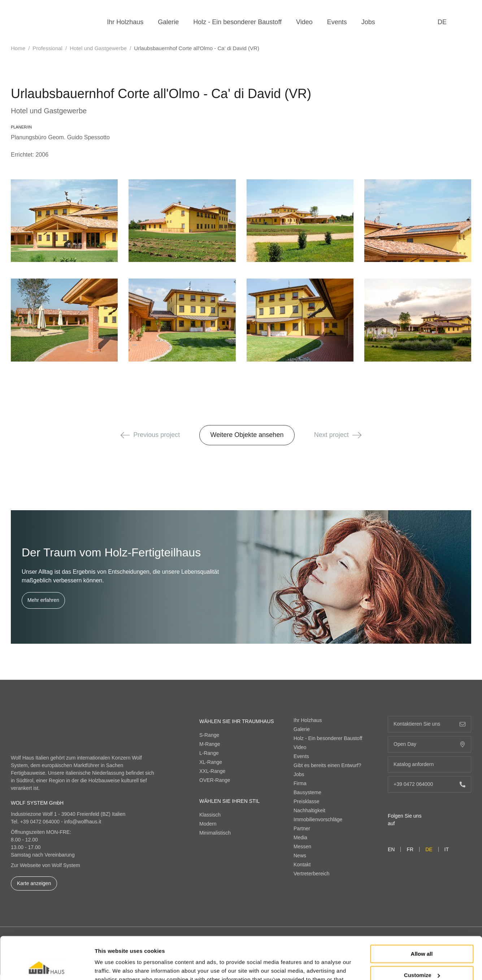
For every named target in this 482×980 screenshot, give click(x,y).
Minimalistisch (215, 833)
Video (304, 22)
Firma (300, 783)
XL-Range (211, 762)
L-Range (209, 753)
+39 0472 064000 (40, 822)
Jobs (368, 22)
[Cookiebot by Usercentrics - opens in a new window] (47, 966)
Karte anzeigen (34, 883)
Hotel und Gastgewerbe (98, 48)
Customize (422, 933)
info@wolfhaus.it (83, 822)
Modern (208, 824)
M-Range (210, 744)
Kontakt (302, 865)
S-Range (209, 735)
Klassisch (210, 815)
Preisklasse (307, 801)
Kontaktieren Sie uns (429, 724)
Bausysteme (307, 792)
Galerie (168, 22)
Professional (47, 48)
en (391, 849)
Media (300, 837)
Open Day (429, 744)
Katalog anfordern (429, 764)
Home (18, 48)
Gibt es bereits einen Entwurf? (327, 765)
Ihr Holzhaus (125, 22)
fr (410, 849)
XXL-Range (212, 771)
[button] (125, 435)
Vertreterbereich (312, 874)
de (442, 22)
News (300, 856)
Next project (338, 435)
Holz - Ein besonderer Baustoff (237, 22)
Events (337, 22)
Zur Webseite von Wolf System (45, 865)
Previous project (150, 435)
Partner (302, 828)
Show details (111, 966)
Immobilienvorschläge (318, 819)
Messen (302, 846)
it (447, 849)
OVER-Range (215, 780)
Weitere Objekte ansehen (247, 435)
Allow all (422, 912)
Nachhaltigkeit (309, 810)
